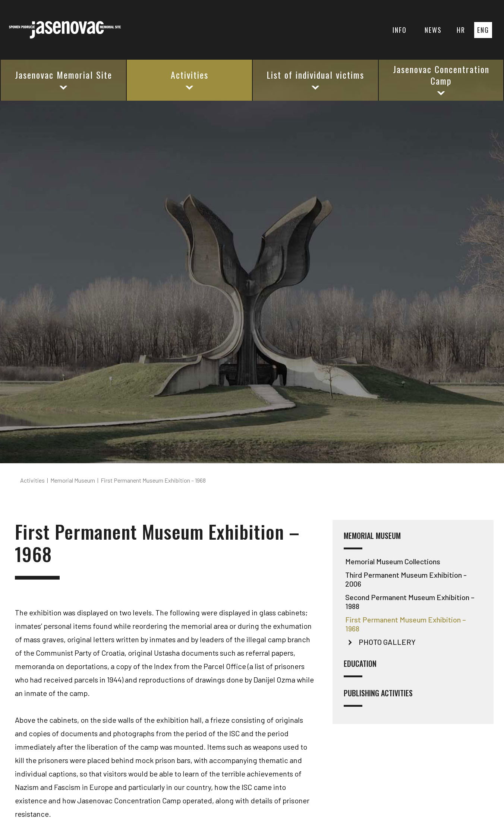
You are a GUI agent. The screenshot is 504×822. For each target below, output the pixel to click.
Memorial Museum (372, 540)
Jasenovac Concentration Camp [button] (441, 80)
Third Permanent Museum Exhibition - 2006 (406, 579)
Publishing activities (378, 698)
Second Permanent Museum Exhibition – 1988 (410, 602)
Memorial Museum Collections (393, 561)
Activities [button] (190, 79)
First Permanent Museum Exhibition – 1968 (406, 624)
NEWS (433, 30)
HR (461, 30)
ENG (483, 30)
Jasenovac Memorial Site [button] (64, 79)
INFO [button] (400, 30)
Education (360, 668)
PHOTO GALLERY (387, 642)
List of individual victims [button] (315, 79)
